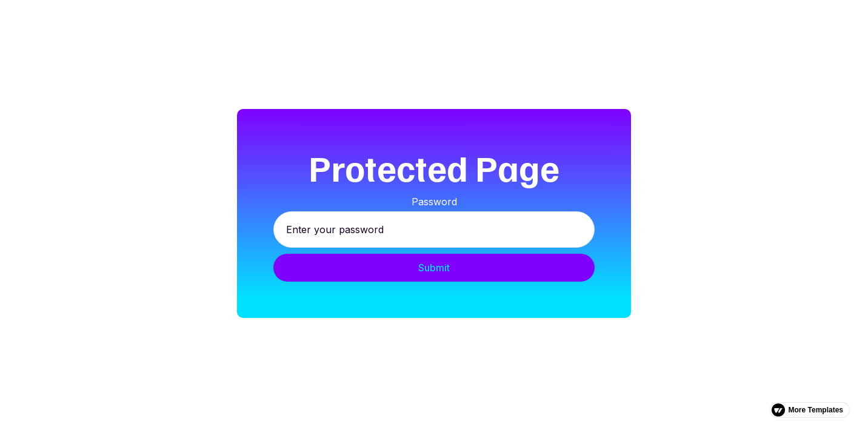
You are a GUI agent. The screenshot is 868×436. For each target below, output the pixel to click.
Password (434, 202)
